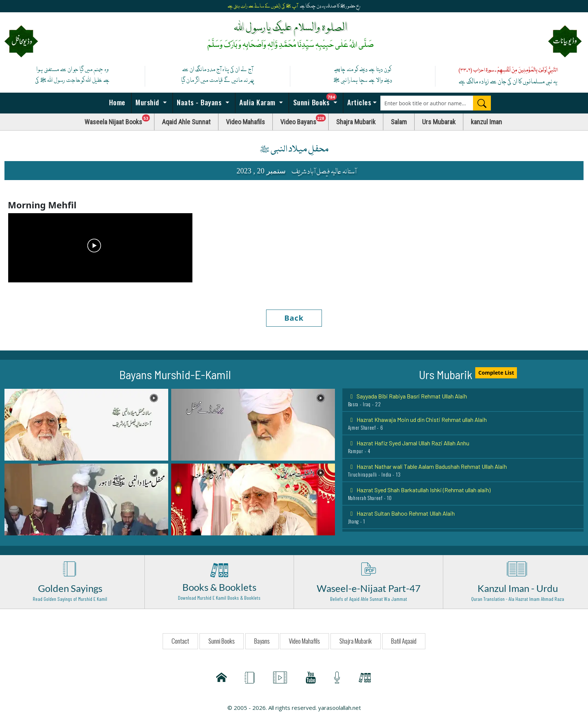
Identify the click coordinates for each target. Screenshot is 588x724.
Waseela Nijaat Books (119, 120)
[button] (86, 424)
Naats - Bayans (199, 102)
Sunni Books (317, 100)
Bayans (262, 641)
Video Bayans (304, 120)
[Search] (482, 103)
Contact (180, 641)
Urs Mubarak (439, 122)
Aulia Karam (258, 102)
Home (116, 102)
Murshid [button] (148, 102)
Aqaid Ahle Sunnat (186, 122)
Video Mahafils (245, 122)
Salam (399, 122)
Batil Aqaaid (404, 641)
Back (294, 318)
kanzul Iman (486, 122)
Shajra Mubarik (356, 122)
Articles (358, 102)
